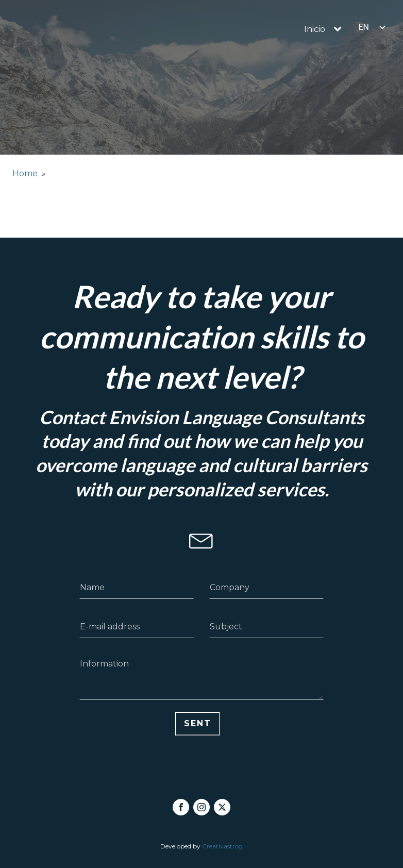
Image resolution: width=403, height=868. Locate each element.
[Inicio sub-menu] (340, 29)
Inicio (315, 29)
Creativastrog (222, 846)
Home (25, 173)
